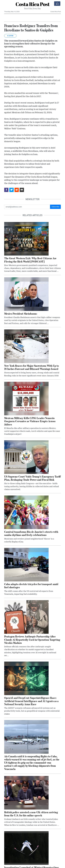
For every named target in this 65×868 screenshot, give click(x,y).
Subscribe (55, 207)
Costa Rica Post (33, 4)
